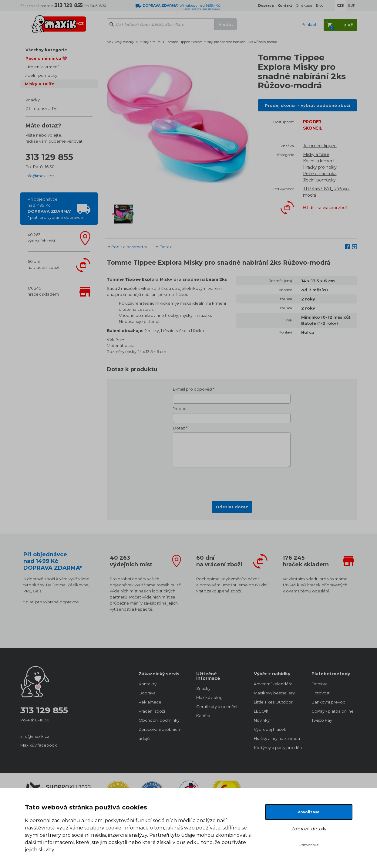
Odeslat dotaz (232, 507)
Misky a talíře (40, 84)
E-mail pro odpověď (192, 389)
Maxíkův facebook (39, 745)
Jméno (180, 409)
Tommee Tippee (320, 146)
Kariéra (203, 716)
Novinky (262, 720)
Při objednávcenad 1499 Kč (55, 208)
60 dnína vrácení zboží (43, 264)
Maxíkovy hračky (120, 42)
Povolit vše (309, 812)
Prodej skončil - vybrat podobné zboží (307, 105)
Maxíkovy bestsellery (274, 693)
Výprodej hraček (270, 729)
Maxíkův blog (209, 697)
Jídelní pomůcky (41, 75)
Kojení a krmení (43, 67)
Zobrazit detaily (309, 829)
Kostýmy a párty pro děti (277, 748)
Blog (320, 5)
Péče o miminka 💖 (46, 58)
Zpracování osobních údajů (159, 734)
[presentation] (232, 482)
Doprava (147, 693)
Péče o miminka (320, 174)
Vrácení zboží (152, 711)
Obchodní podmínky (159, 720)
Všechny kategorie (46, 50)
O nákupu (304, 5)
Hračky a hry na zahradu (277, 738)
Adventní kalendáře (273, 684)
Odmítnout (309, 845)
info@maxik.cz (40, 176)
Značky (33, 100)
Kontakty (148, 684)
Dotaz (166, 247)
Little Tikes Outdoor (273, 702)
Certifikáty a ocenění (217, 707)
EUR (352, 5)
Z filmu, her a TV (41, 108)
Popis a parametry (129, 247)
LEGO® (261, 711)
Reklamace (150, 702)
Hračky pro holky (320, 167)
